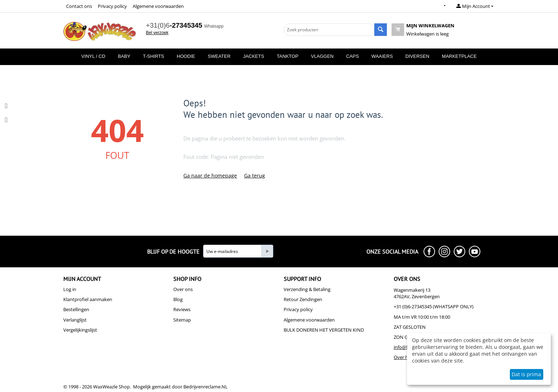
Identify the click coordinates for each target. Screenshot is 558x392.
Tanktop (288, 56)
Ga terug (255, 176)
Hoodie (186, 56)
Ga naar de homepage (210, 176)
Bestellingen (76, 309)
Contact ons (79, 6)
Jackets (254, 56)
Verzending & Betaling (307, 289)
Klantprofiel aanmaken (88, 299)
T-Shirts (154, 56)
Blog (178, 299)
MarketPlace (459, 56)
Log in (70, 289)
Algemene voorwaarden (158, 6)
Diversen (417, 56)
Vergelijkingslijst (80, 330)
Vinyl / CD (93, 56)
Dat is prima (526, 374)
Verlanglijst (75, 320)
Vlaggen (322, 56)
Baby (124, 56)
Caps (353, 56)
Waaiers (382, 56)
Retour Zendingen (303, 299)
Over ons (183, 289)
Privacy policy (112, 6)
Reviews (182, 309)
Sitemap (182, 320)
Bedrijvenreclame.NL (205, 387)
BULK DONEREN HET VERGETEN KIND (324, 330)
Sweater (219, 56)
